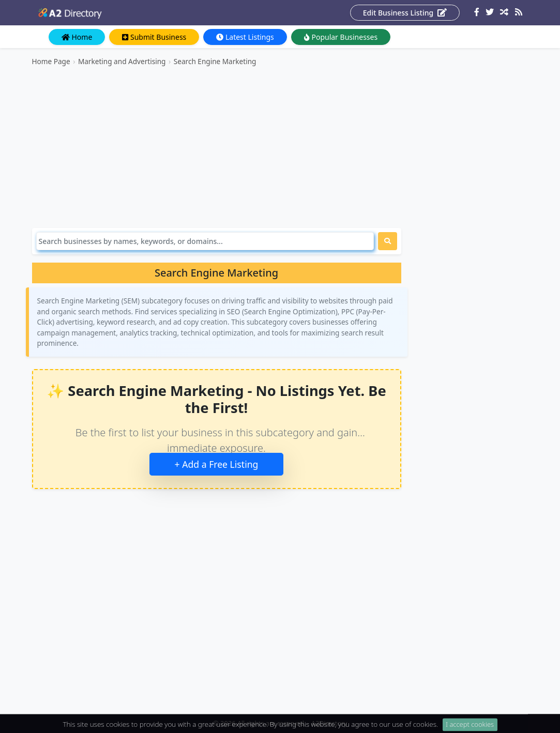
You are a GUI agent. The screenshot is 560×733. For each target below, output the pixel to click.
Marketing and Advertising (122, 61)
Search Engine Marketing (215, 61)
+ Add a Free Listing (217, 464)
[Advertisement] (217, 147)
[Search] (205, 241)
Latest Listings (245, 37)
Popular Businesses (341, 37)
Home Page (51, 61)
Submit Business (154, 37)
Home (77, 37)
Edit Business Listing (405, 13)
